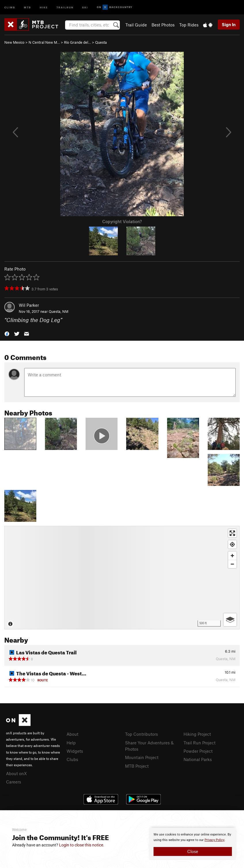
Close (193, 851)
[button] (7, 333)
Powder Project (198, 751)
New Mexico (14, 42)
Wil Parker (29, 305)
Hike (44, 7)
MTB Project (137, 766)
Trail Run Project (199, 743)
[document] (193, 844)
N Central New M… (44, 42)
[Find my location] (232, 544)
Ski (85, 7)
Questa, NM (58, 311)
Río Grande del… (77, 42)
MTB (28, 7)
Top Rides (189, 25)
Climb (10, 7)
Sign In (229, 24)
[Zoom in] (232, 556)
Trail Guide (136, 25)
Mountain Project (142, 757)
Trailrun (65, 7)
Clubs (72, 759)
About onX (16, 773)
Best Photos (163, 25)
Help (71, 743)
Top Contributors (141, 734)
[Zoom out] (232, 564)
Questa (101, 42)
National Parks (198, 759)
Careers (14, 782)
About (72, 734)
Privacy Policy (214, 840)
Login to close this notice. (82, 845)
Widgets (75, 751)
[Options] (230, 620)
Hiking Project (197, 734)
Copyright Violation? (122, 221)
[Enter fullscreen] (232, 533)
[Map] (122, 578)
